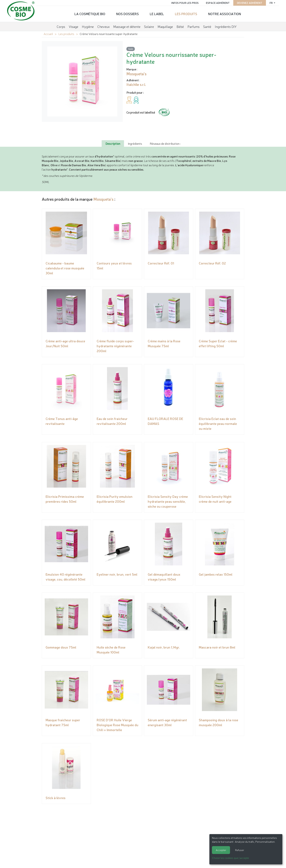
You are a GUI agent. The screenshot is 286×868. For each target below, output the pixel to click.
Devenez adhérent (249, 3)
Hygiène (88, 26)
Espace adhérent (217, 3)
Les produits (186, 14)
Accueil (48, 34)
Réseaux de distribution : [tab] (165, 143)
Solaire (149, 26)
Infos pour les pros (185, 3)
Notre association (225, 14)
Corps (61, 26)
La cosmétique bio (90, 14)
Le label (157, 14)
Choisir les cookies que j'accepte (231, 858)
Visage (74, 26)
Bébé (180, 26)
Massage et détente (127, 26)
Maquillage (165, 26)
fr (271, 3)
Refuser (240, 850)
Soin (131, 49)
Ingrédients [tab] (135, 143)
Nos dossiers (127, 14)
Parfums (194, 26)
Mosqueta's (103, 199)
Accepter (221, 850)
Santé (207, 26)
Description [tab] (113, 143)
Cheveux (104, 26)
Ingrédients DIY (226, 26)
